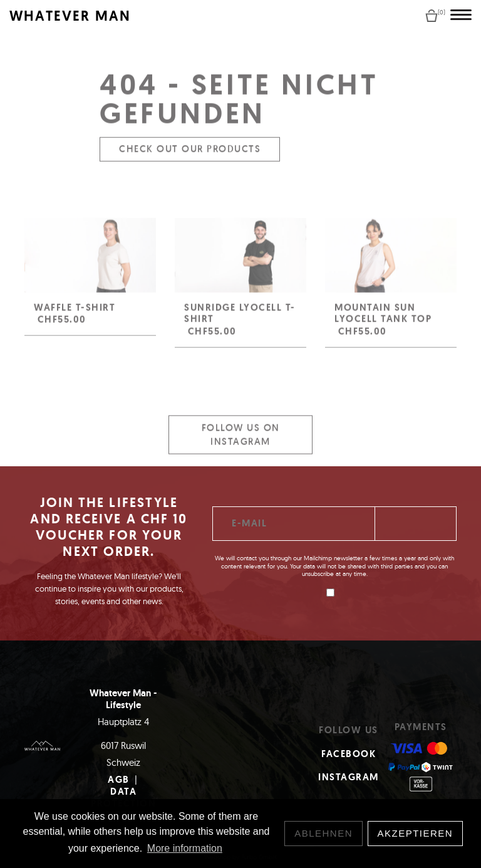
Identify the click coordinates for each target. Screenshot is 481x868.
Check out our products (190, 154)
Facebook (349, 754)
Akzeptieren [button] (416, 833)
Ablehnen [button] (323, 833)
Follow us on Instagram (241, 440)
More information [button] (185, 848)
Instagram (349, 777)
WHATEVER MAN (70, 16)
